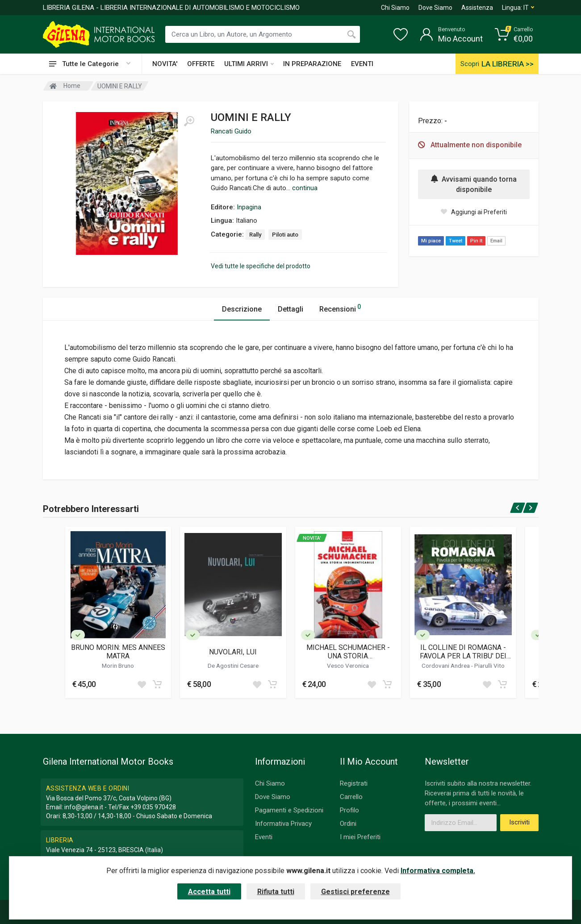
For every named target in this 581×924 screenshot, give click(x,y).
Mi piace (431, 241)
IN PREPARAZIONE (312, 64)
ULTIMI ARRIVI (249, 64)
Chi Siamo (395, 8)
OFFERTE (201, 64)
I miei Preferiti (360, 837)
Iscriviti (519, 822)
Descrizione (242, 309)
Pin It (476, 241)
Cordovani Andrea (446, 666)
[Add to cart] (157, 684)
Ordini (348, 824)
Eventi (264, 837)
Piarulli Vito (489, 666)
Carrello (351, 797)
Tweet (456, 241)
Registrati (354, 783)
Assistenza (477, 8)
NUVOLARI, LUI (233, 652)
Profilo (349, 810)
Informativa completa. (438, 871)
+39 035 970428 (153, 807)
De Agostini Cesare (233, 666)
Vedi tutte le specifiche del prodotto (261, 266)
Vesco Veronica (348, 666)
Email (496, 241)
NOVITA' (165, 64)
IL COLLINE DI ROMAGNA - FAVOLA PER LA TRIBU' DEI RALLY (463, 652)
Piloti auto (285, 235)
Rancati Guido (231, 131)
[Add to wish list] (142, 684)
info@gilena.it (84, 807)
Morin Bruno (118, 666)
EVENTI (362, 64)
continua (305, 188)
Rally (255, 235)
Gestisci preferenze (355, 892)
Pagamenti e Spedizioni (289, 810)
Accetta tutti (209, 892)
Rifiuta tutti (276, 892)
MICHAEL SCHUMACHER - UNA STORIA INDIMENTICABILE (348, 652)
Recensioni (340, 308)
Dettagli (290, 309)
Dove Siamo (435, 8)
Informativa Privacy (283, 824)
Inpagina (249, 207)
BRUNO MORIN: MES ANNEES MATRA (118, 652)
